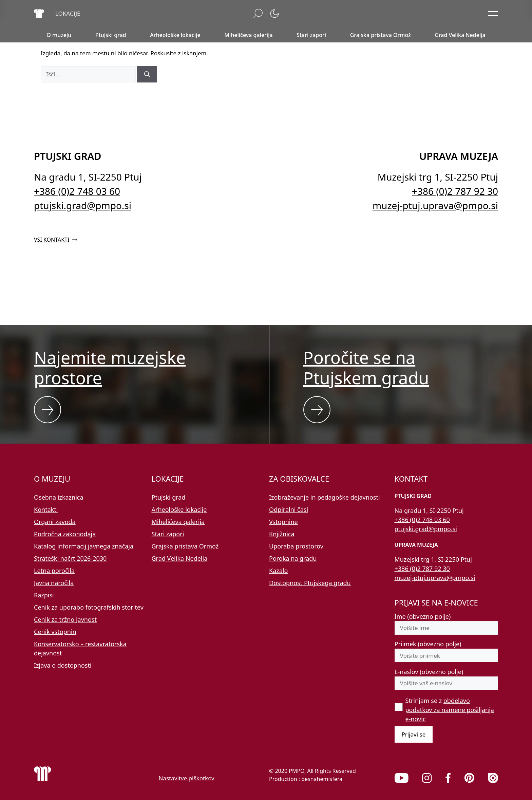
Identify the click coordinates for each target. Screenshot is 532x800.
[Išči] (147, 74)
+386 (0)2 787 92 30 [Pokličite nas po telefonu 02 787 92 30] (455, 191)
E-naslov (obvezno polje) (429, 672)
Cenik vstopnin (55, 632)
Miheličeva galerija (178, 522)
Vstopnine (283, 522)
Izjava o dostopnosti (63, 665)
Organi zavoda (55, 522)
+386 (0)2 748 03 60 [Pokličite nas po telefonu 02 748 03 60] (77, 191)
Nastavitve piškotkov (187, 778)
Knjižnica (282, 534)
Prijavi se (414, 734)
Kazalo (278, 571)
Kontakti (46, 509)
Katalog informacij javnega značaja (84, 546)
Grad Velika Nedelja (180, 558)
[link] (402, 778)
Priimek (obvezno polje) (428, 644)
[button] (68, 14)
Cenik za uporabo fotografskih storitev (89, 607)
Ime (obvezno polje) (423, 616)
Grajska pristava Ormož (185, 546)
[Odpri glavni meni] (493, 14)
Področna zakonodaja (65, 534)
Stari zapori (168, 534)
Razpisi (44, 595)
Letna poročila (54, 571)
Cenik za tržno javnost (65, 619)
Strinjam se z (450, 710)
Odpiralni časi (289, 509)
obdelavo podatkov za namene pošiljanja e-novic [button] (450, 710)
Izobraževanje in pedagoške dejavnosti (325, 497)
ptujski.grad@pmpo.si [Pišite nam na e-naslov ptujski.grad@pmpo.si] (83, 205)
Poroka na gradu (293, 558)
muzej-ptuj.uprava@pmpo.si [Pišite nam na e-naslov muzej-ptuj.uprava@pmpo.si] (435, 205)
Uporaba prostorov (296, 546)
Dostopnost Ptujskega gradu (310, 583)
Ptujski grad (169, 497)
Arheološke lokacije (179, 509)
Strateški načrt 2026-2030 (70, 558)
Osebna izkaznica (59, 497)
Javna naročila (54, 583)
